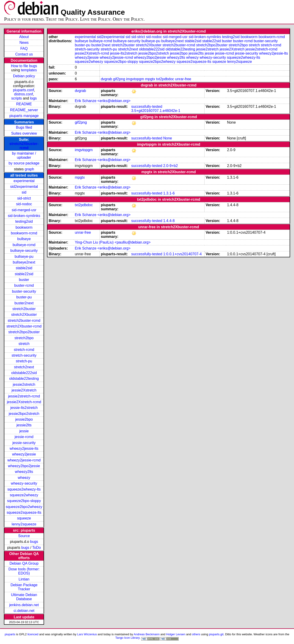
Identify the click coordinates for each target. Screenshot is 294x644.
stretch (24, 344)
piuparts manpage (24, 116)
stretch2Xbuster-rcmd (24, 146)
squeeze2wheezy (24, 495)
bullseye (24, 239)
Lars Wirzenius (87, 634)
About (24, 37)
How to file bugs (24, 66)
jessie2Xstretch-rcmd (24, 402)
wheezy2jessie (24, 454)
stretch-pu (24, 361)
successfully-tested (147, 107)
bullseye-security (24, 251)
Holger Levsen (176, 634)
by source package (24, 163)
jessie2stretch (24, 384)
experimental (24, 181)
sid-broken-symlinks (24, 216)
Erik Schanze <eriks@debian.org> (103, 101)
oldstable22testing (24, 379)
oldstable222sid (24, 373)
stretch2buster (24, 309)
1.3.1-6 (169, 193)
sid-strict (24, 198)
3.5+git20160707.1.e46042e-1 (156, 111)
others (196, 634)
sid (24, 192)
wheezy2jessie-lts (24, 448)
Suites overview (24, 133)
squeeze (24, 518)
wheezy (24, 478)
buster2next (24, 303)
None (168, 138)
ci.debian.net (24, 611)
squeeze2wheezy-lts (24, 489)
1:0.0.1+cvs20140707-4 (183, 254)
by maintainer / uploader (24, 155)
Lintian (24, 579)
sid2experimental (24, 187)
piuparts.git (216, 634)
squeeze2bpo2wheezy (24, 507)
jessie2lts (24, 425)
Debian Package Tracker (24, 587)
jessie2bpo (24, 419)
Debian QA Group (24, 563)
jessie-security (24, 443)
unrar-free (183, 79)
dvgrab (107, 79)
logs (33, 98)
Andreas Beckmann (147, 634)
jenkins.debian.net (24, 605)
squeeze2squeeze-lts (24, 512)
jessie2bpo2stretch (24, 414)
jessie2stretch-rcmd (24, 396)
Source (24, 536)
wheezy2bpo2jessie (24, 466)
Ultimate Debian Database (24, 597)
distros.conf (24, 94)
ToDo (37, 548)
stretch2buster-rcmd (24, 321)
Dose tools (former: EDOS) (24, 571)
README (24, 104)
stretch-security (24, 355)
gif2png (119, 79)
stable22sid (24, 274)
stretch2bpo (24, 338)
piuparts (10, 634)
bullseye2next (24, 262)
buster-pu (24, 297)
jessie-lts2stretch (24, 408)
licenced (33, 634)
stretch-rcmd (24, 350)
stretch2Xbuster (24, 315)
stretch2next (24, 367)
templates (29, 70)
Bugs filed (24, 127)
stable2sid (24, 268)
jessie (24, 431)
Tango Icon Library (128, 638)
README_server (24, 110)
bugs (34, 542)
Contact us (24, 54)
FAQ (24, 49)
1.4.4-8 (169, 221)
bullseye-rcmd (24, 245)
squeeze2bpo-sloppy (24, 501)
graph (29, 169)
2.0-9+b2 (171, 166)
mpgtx (150, 79)
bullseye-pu (24, 257)
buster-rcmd (24, 285)
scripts (17, 98)
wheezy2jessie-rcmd (24, 460)
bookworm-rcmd (24, 233)
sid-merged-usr (24, 210)
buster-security (24, 291)
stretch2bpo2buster (24, 332)
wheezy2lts (24, 472)
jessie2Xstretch (24, 390)
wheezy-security (24, 483)
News (24, 43)
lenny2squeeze (24, 524)
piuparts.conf (24, 90)
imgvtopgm (135, 79)
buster (24, 280)
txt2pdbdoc (165, 79)
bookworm (24, 227)
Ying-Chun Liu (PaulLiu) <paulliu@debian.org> (113, 242)
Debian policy (24, 76)
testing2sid (24, 221)
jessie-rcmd (24, 437)
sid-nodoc (24, 204)
